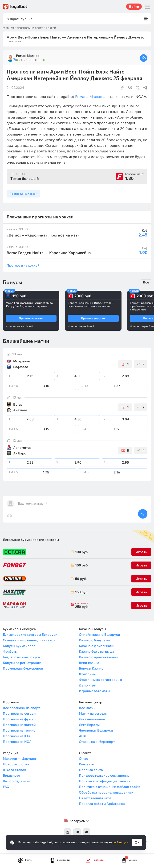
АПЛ (83, 736)
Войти (134, 7)
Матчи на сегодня (93, 713)
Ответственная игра (95, 798)
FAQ (6, 787)
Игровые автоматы (94, 691)
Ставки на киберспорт (97, 742)
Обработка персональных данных (106, 792)
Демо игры (88, 685)
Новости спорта (16, 764)
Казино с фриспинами (97, 646)
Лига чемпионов (92, 719)
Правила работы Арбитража (102, 804)
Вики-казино (89, 663)
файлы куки (121, 842)
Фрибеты (10, 651)
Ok (137, 842)
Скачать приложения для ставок (29, 640)
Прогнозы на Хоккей (23, 194)
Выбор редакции (16, 781)
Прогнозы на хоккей (23, 265)
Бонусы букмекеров (19, 646)
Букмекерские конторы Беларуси (30, 635)
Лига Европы (89, 725)
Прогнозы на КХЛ (17, 736)
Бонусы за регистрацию (22, 663)
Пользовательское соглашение (104, 775)
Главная (8, 28)
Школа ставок (14, 770)
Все (146, 282)
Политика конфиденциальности (105, 781)
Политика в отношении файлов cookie (110, 787)
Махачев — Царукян (19, 759)
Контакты (87, 764)
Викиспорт (12, 775)
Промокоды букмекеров (23, 668)
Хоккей (51, 28)
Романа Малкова (90, 97)
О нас (83, 759)
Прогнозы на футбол (20, 719)
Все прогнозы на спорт (21, 708)
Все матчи (87, 708)
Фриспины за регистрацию (100, 680)
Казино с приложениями (99, 657)
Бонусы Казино (91, 668)
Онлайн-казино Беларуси (99, 635)
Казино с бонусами (94, 640)
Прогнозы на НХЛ (17, 742)
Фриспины (87, 674)
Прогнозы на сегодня (20, 713)
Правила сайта (91, 770)
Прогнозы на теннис (19, 730)
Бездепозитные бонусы (22, 657)
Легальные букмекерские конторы (31, 540)
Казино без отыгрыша (97, 651)
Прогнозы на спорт (30, 28)
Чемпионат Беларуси (96, 730)
